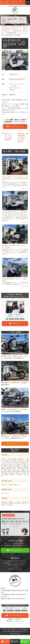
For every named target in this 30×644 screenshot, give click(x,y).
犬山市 (8, 463)
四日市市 (4, 485)
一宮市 (27, 460)
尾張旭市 (23, 463)
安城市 (15, 470)
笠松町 (3, 502)
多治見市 (24, 502)
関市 (23, 503)
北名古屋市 (20, 459)
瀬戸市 (3, 464)
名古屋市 (11, 459)
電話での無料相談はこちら (15, 567)
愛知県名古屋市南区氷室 (17, 79)
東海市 (18, 466)
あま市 (19, 474)
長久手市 (11, 464)
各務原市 (11, 503)
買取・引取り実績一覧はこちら (15, 444)
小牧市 (20, 461)
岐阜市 (4, 503)
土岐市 (17, 502)
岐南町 (10, 502)
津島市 (10, 473)
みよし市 (26, 464)
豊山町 (13, 461)
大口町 (3, 459)
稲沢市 (20, 460)
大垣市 (9, 505)
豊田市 (22, 470)
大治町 (8, 460)
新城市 (12, 474)
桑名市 (16, 485)
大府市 (11, 466)
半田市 (19, 467)
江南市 (16, 463)
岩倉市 (6, 461)
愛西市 (17, 473)
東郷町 (19, 464)
